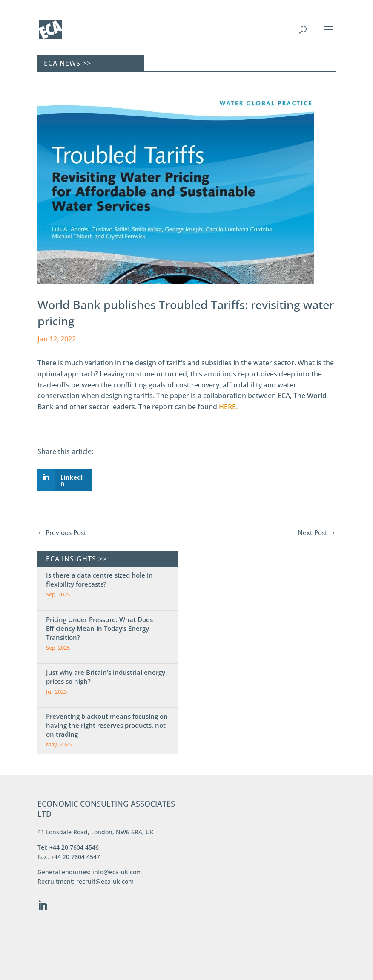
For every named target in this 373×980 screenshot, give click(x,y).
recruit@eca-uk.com (105, 881)
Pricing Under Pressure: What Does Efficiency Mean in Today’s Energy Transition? (99, 628)
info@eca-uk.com (117, 872)
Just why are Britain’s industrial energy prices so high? (106, 677)
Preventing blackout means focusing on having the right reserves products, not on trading (107, 725)
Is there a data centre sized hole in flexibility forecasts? (99, 580)
